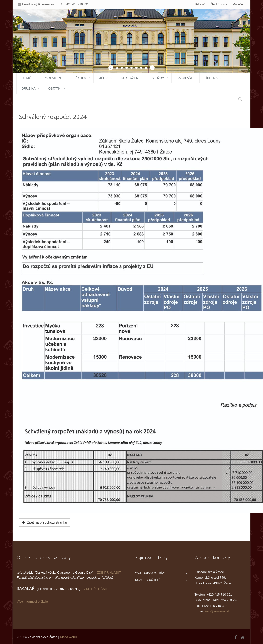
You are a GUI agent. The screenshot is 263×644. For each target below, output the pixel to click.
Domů (26, 78)
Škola (81, 78)
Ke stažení (130, 78)
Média (104, 78)
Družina (29, 88)
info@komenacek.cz (44, 4)
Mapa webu (68, 637)
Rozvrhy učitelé (148, 580)
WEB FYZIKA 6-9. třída (150, 573)
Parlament (53, 78)
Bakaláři (200, 4)
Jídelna (211, 78)
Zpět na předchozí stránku (44, 522)
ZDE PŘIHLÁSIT (109, 572)
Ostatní (55, 88)
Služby (158, 78)
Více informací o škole (32, 602)
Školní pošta (219, 4)
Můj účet (238, 4)
